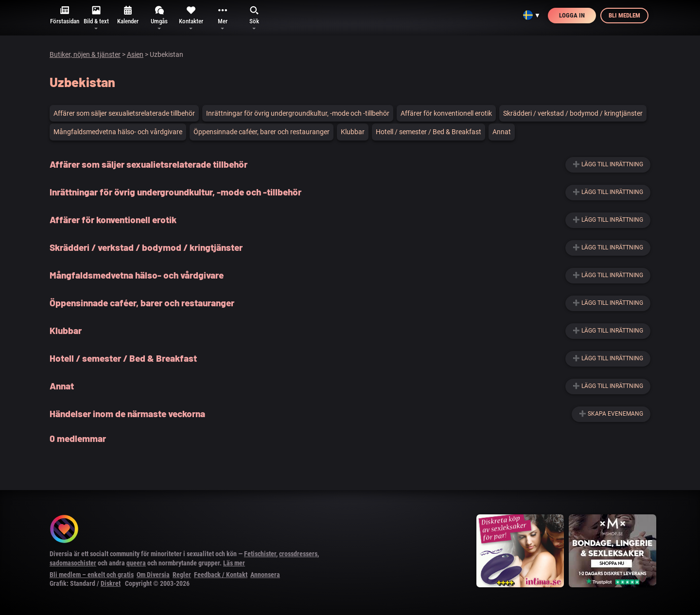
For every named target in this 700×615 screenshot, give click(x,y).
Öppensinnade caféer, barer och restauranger (262, 132)
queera (136, 563)
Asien (135, 54)
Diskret (111, 583)
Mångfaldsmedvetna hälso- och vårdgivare (118, 132)
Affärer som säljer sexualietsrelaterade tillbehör (124, 113)
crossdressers (298, 554)
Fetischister (260, 554)
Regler (182, 575)
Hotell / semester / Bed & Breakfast (429, 132)
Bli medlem (624, 15)
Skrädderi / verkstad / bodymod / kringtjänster (573, 113)
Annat (502, 132)
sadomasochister (73, 563)
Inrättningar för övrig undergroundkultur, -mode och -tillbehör (298, 113)
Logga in (572, 15)
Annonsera (265, 575)
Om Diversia (153, 575)
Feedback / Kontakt (221, 575)
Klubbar (353, 132)
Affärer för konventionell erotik (446, 113)
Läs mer (234, 563)
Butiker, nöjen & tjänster (85, 54)
